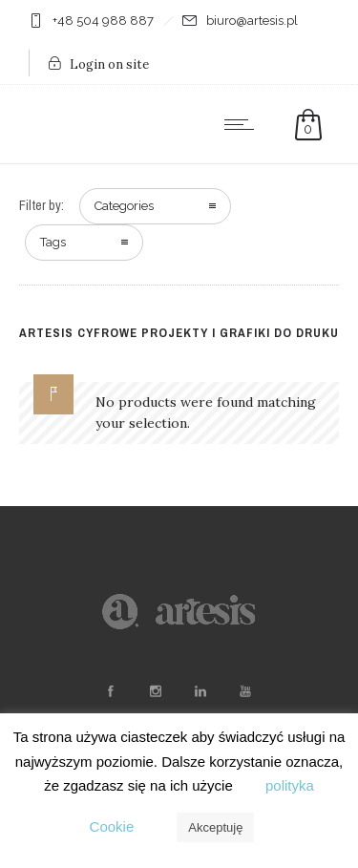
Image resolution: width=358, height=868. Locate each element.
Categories (124, 206)
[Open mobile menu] (243, 124)
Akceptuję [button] (215, 827)
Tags (53, 242)
